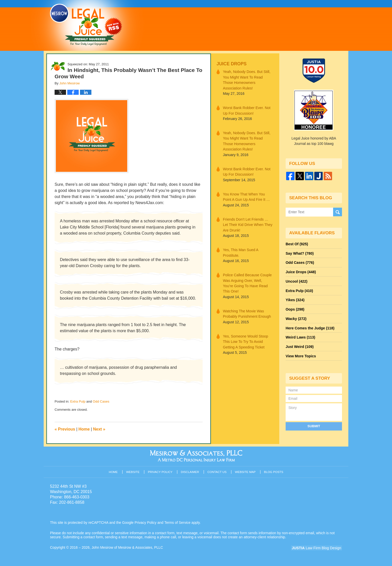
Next (99, 429)
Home (84, 429)
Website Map (246, 471)
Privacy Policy (161, 471)
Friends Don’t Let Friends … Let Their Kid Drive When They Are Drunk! (247, 223)
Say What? (299, 253)
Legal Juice (86, 25)
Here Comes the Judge (309, 326)
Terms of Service (178, 523)
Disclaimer (190, 471)
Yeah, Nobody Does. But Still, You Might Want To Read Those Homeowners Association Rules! (248, 80)
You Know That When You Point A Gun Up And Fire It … (246, 195)
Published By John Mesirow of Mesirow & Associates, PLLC (278, 25)
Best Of (297, 244)
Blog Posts (274, 471)
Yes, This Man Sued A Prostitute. (240, 250)
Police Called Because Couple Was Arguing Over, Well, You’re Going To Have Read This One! (248, 278)
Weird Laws (300, 335)
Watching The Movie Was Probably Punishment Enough (246, 306)
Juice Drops (231, 64)
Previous (65, 429)
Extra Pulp (78, 401)
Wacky (296, 317)
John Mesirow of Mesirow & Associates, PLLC (128, 547)
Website (134, 471)
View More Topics (300, 354)
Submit (314, 423)
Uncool (296, 280)
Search (338, 212)
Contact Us (217, 471)
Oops (295, 308)
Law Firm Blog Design (318, 548)
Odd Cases (101, 401)
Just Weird (299, 344)
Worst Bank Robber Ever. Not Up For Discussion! (246, 110)
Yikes (295, 299)
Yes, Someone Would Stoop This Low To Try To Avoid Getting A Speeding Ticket (245, 333)
